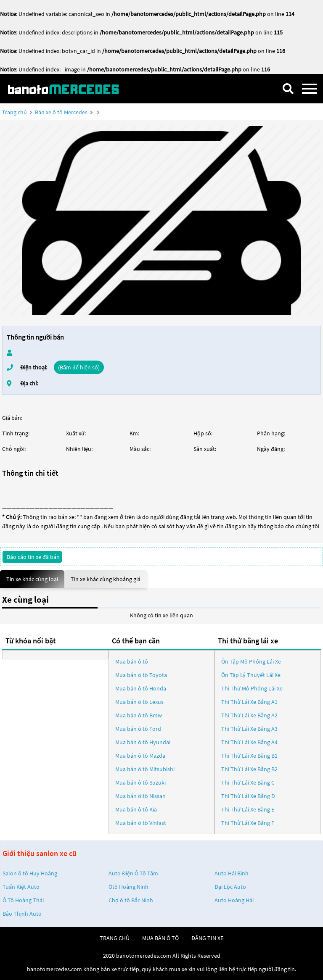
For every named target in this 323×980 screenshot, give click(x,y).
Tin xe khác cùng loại (32, 579)
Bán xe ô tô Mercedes (61, 112)
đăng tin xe (207, 938)
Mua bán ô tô (132, 661)
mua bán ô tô (160, 938)
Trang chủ (15, 112)
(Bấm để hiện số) (79, 367)
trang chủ (115, 938)
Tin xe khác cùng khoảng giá (106, 579)
